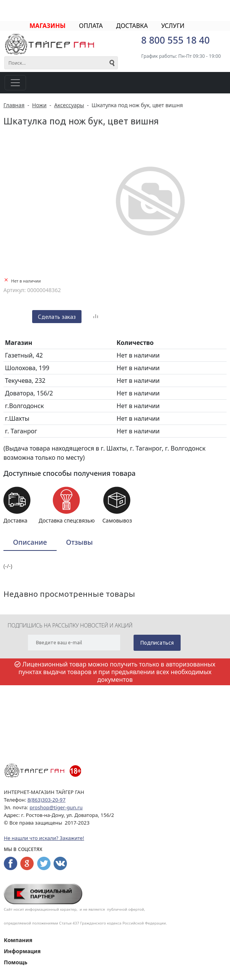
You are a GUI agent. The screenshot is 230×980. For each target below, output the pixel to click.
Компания (18, 940)
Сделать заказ (57, 317)
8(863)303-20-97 (46, 800)
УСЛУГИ (173, 26)
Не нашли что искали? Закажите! (44, 838)
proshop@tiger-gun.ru (56, 807)
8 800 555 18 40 (175, 40)
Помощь (15, 962)
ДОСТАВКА (132, 26)
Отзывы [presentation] (80, 542)
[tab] (30, 543)
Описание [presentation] (30, 542)
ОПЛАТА (91, 26)
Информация (22, 951)
